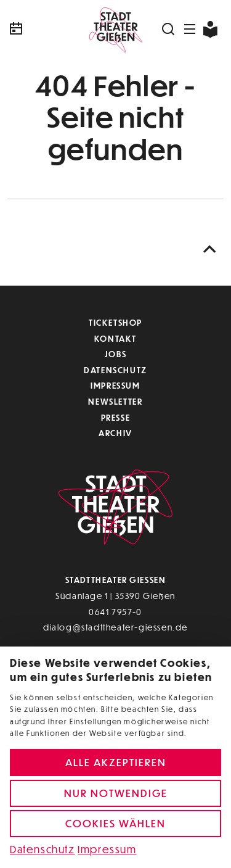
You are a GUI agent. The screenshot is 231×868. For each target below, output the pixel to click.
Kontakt (115, 338)
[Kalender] (43, 29)
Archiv (115, 433)
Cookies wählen (115, 823)
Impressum (115, 385)
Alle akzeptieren (116, 762)
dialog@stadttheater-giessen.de (115, 627)
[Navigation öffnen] (190, 29)
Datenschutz (115, 370)
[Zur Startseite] (115, 29)
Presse (116, 417)
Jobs (115, 354)
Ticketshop (115, 322)
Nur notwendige (116, 793)
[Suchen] (169, 29)
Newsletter (115, 401)
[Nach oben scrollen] (210, 250)
